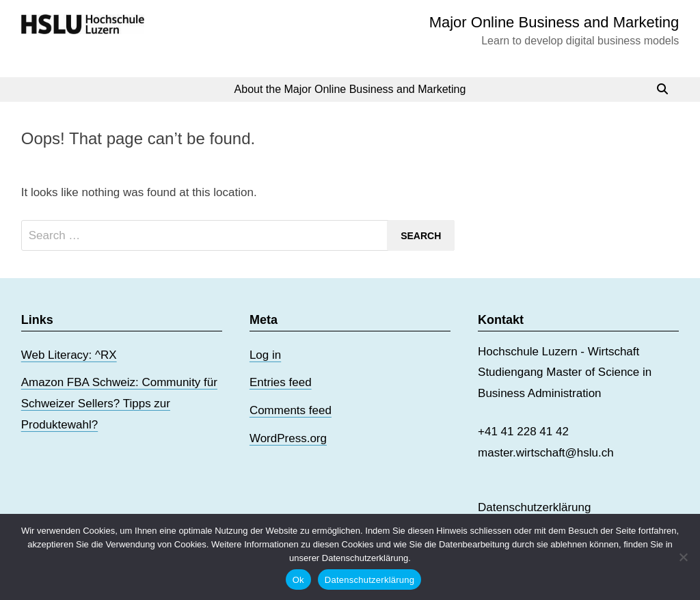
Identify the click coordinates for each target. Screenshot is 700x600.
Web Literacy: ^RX (69, 355)
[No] (683, 557)
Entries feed (281, 382)
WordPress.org (288, 438)
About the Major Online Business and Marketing (350, 89)
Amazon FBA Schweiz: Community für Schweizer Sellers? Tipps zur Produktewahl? (119, 403)
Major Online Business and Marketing (554, 22)
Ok (298, 580)
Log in (265, 355)
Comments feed (291, 410)
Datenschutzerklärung (534, 507)
